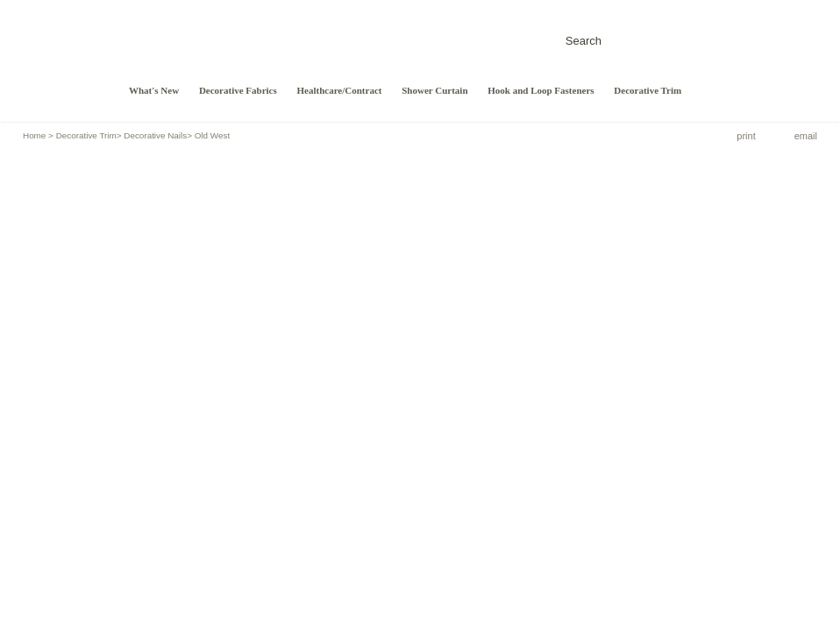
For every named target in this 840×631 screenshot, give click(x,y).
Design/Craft (53, 57)
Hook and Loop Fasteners (541, 91)
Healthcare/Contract (340, 91)
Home (34, 135)
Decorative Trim (648, 91)
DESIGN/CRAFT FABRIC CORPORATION (202, 41)
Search (584, 41)
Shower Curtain (434, 91)
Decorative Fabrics (238, 91)
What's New (154, 91)
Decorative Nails (155, 135)
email (806, 136)
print (746, 136)
